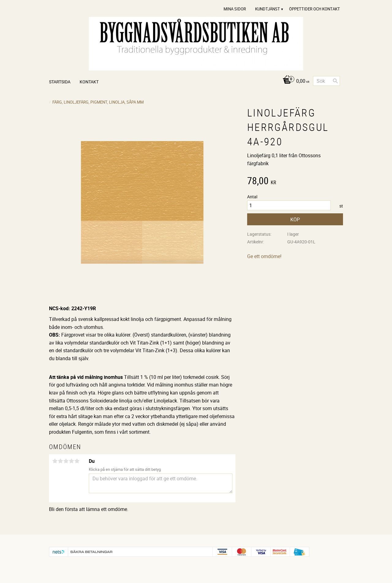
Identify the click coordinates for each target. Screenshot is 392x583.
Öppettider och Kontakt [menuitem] (315, 9)
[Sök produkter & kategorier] (326, 81)
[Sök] (335, 81)
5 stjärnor (77, 461)
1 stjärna (55, 461)
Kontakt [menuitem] (89, 82)
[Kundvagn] (294, 81)
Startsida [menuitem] (60, 82)
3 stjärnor (66, 461)
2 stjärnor (60, 461)
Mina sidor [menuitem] (235, 9)
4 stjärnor (71, 461)
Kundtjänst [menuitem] (268, 9)
